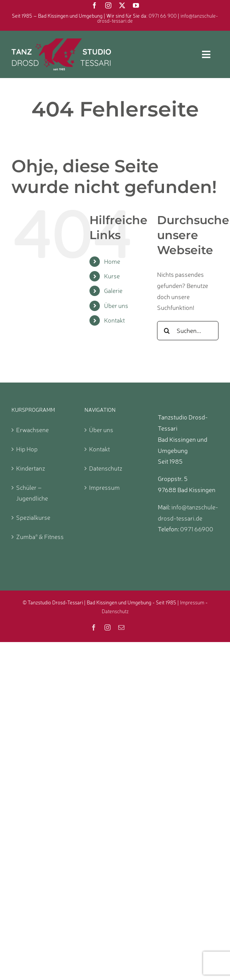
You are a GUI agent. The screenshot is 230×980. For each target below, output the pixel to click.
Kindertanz (31, 468)
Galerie (113, 291)
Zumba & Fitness (40, 537)
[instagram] (108, 5)
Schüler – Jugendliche (32, 493)
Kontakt (114, 320)
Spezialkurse (33, 517)
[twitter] (122, 5)
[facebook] (94, 5)
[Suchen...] (188, 331)
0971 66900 (197, 529)
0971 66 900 (163, 16)
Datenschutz (106, 468)
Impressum (104, 488)
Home (112, 261)
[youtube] (136, 5)
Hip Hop (27, 449)
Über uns (116, 306)
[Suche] (167, 331)
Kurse (112, 276)
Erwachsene (32, 430)
